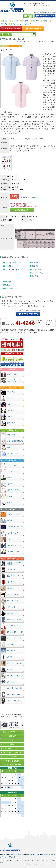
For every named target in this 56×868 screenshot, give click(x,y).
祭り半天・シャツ (14, 594)
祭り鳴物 (10, 588)
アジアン (10, 411)
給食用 (10, 447)
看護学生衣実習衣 (14, 490)
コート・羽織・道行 (14, 701)
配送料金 (8, 282)
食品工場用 (11, 435)
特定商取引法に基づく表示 (12, 732)
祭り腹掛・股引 (13, 613)
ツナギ (10, 539)
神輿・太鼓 (11, 607)
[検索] (21, 34)
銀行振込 (35, 263)
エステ (10, 417)
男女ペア (10, 520)
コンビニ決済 (37, 269)
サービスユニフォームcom (30, 197)
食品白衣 (25, 21)
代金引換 (35, 276)
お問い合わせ (12, 757)
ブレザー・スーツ (14, 552)
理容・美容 (11, 423)
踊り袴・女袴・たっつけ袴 (15, 576)
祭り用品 (4, 24)
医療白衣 (36, 21)
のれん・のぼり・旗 (14, 638)
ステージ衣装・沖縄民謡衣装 (15, 563)
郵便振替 (35, 266)
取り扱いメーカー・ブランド (21, 24)
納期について (10, 285)
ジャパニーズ (12, 404)
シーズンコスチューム (15, 626)
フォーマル (11, 392)
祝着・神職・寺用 (14, 694)
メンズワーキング (14, 514)
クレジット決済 (37, 273)
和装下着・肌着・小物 (15, 688)
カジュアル (10, 398)
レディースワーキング (15, 527)
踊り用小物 (11, 651)
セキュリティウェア (14, 545)
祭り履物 (10, 644)
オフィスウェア (13, 374)
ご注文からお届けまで (13, 263)
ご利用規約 (12, 744)
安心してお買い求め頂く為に (12, 752)
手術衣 (10, 478)
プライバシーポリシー (12, 748)
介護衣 (10, 503)
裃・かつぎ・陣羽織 (14, 619)
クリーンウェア (13, 454)
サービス (15, 21)
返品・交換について (12, 288)
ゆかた (10, 669)
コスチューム (12, 569)
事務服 (5, 21)
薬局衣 (10, 496)
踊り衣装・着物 (13, 601)
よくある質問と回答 (12, 269)
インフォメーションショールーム (14, 380)
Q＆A (12, 740)
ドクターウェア (13, 471)
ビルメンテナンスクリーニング (14, 533)
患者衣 (10, 484)
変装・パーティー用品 (15, 663)
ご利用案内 (9, 266)
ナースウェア (12, 465)
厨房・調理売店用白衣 (15, 441)
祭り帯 (10, 657)
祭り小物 (10, 682)
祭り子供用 (11, 582)
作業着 (45, 21)
